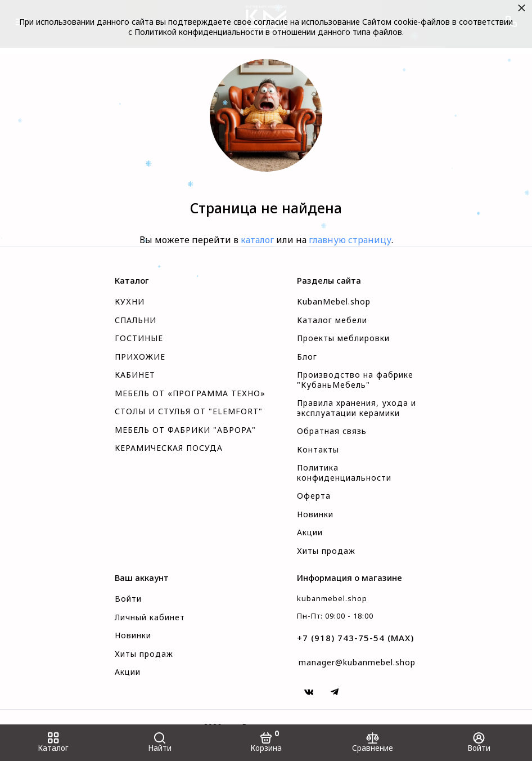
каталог (257, 240)
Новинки (315, 514)
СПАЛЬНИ (136, 320)
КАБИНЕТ (135, 375)
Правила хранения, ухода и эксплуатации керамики (357, 408)
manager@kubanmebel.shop (357, 662)
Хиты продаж (326, 551)
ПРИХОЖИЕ (140, 357)
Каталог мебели (332, 320)
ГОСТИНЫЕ (139, 338)
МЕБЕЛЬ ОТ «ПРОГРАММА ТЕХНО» (190, 393)
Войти (128, 599)
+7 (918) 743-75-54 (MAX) (355, 638)
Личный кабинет (150, 617)
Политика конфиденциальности (344, 473)
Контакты (318, 450)
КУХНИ (130, 302)
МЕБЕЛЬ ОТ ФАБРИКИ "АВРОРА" (185, 430)
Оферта (314, 496)
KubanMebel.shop (334, 302)
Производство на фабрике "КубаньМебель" (355, 380)
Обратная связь (332, 431)
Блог (307, 357)
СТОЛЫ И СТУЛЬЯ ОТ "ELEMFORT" (189, 411)
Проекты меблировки (343, 338)
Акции (310, 532)
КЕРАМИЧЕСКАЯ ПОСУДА (169, 448)
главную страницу (350, 240)
